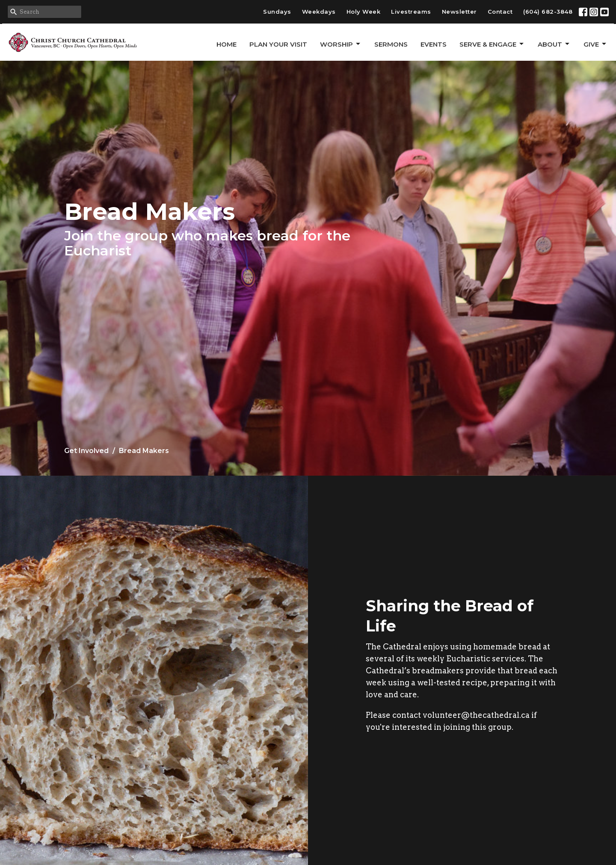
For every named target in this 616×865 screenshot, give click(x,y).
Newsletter (459, 12)
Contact (500, 12)
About (554, 44)
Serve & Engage (492, 44)
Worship (341, 44)
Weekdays (319, 12)
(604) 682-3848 (548, 12)
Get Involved (86, 451)
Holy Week (364, 12)
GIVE (595, 44)
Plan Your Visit (278, 44)
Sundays (277, 12)
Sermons (391, 44)
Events (434, 44)
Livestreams (411, 12)
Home (227, 44)
